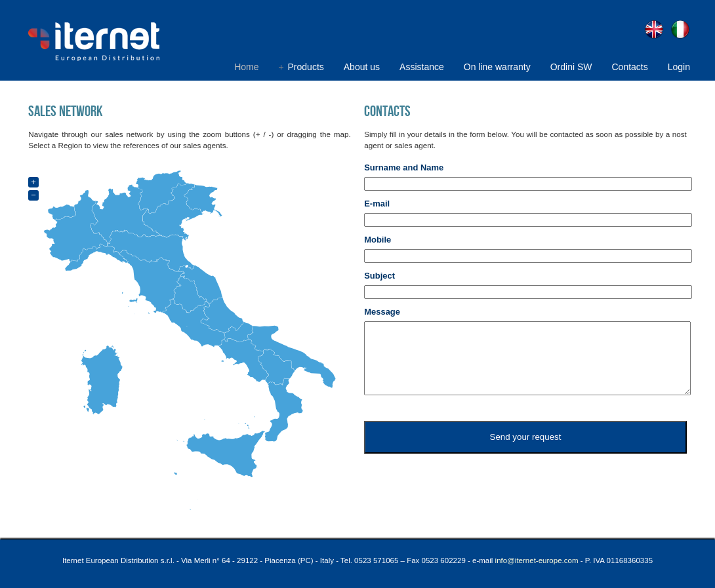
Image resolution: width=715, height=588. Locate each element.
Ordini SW (571, 67)
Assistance (422, 67)
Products (306, 67)
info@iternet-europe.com (537, 560)
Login (679, 67)
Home (246, 67)
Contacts (629, 67)
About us (362, 67)
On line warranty (497, 67)
